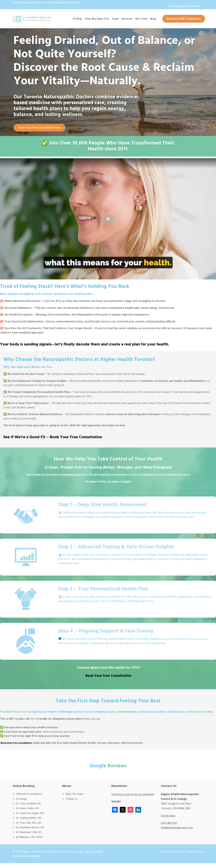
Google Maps (169, 815)
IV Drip (78, 18)
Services (127, 18)
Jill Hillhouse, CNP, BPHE (31, 842)
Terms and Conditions (30, 861)
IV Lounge (23, 799)
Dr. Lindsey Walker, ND (31, 820)
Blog (153, 18)
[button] (108, 219)
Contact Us (72, 799)
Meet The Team (76, 794)
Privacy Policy (96, 856)
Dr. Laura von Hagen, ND (32, 815)
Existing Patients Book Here (184, 6)
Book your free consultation (19, 743)
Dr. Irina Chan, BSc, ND (31, 826)
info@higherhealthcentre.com (180, 827)
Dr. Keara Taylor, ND (29, 810)
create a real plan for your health (138, 344)
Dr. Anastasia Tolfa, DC (31, 836)
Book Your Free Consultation (76, 437)
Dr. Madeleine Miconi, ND (32, 831)
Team (115, 18)
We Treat (141, 18)
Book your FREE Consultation (184, 18)
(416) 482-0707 (170, 823)
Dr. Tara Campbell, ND (30, 804)
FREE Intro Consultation (31, 794)
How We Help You (97, 18)
